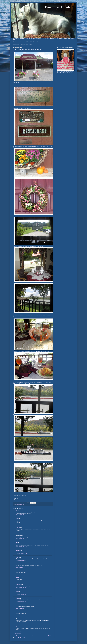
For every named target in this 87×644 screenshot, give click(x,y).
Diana (17, 518)
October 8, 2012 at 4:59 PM (21, 567)
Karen (17, 605)
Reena (18, 598)
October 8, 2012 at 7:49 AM (21, 515)
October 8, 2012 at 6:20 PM (21, 595)
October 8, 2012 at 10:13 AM (22, 547)
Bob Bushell (19, 578)
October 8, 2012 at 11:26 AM (22, 554)
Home (33, 636)
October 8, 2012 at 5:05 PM (21, 574)
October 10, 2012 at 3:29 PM (22, 631)
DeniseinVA (19, 585)
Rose (17, 557)
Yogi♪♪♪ (18, 612)
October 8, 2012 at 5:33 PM (21, 581)
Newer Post (16, 636)
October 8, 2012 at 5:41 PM (21, 588)
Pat (17, 542)
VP (17, 510)
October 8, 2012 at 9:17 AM (21, 532)
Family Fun (18, 505)
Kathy (17, 591)
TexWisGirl (18, 550)
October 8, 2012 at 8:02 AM (21, 524)
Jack (17, 627)
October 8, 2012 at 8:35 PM (21, 608)
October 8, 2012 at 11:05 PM (22, 615)
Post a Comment (18, 633)
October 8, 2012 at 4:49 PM (21, 560)
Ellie (17, 564)
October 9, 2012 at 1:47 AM (21, 623)
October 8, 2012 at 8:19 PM (21, 601)
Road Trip (22, 505)
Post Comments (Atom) (23, 638)
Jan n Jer (18, 528)
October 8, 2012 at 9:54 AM (21, 539)
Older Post (50, 636)
